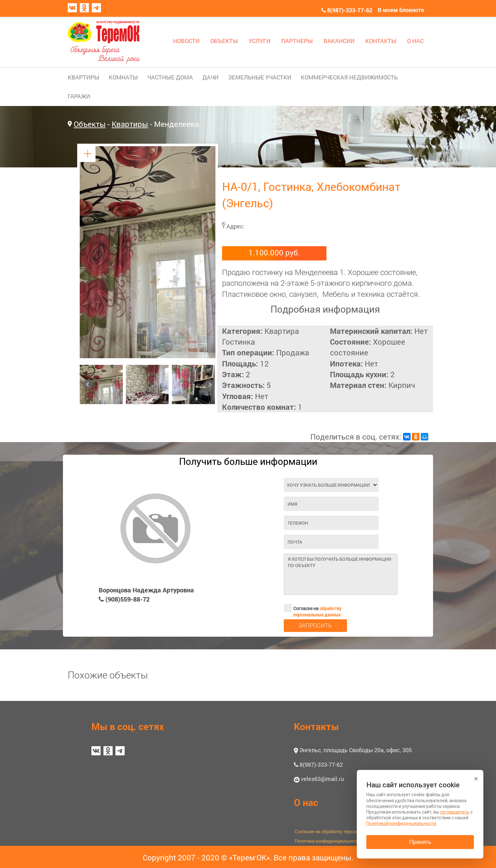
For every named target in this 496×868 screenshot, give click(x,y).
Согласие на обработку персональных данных (342, 832)
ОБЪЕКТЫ (224, 41)
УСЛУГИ (260, 41)
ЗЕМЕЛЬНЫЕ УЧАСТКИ (260, 77)
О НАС (415, 41)
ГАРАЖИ (79, 96)
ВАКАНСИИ (339, 41)
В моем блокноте (401, 10)
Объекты (90, 124)
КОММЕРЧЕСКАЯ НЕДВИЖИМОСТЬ (349, 77)
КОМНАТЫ (123, 77)
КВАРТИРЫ (84, 77)
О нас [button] (306, 802)
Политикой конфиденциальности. (402, 823)
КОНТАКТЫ (381, 41)
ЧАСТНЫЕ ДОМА (170, 77)
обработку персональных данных (317, 612)
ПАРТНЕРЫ (297, 41)
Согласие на (313, 608)
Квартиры (130, 124)
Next (210, 384)
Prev (88, 384)
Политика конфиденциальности (328, 841)
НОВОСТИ (186, 41)
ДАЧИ (211, 77)
